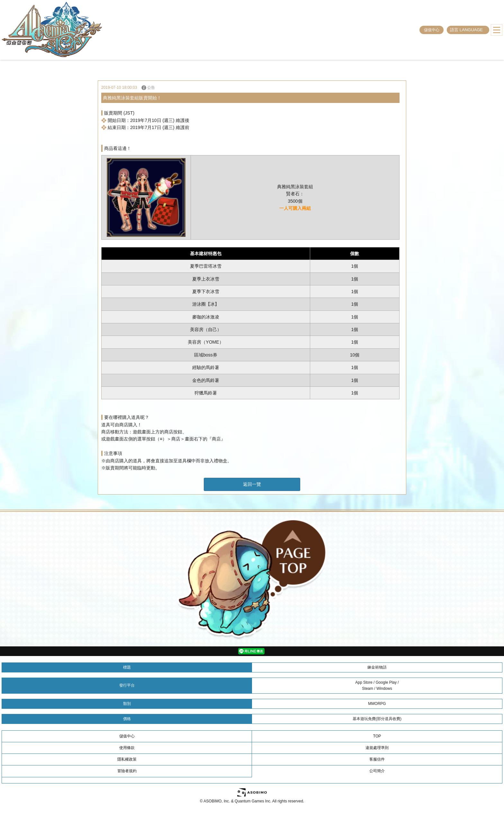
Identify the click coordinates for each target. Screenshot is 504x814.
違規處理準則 (377, 748)
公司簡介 (377, 771)
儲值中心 (432, 30)
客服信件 (377, 759)
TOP (377, 736)
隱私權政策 (127, 759)
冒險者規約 (127, 771)
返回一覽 (252, 484)
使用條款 (127, 748)
